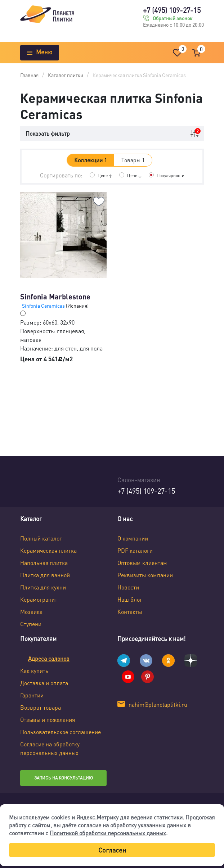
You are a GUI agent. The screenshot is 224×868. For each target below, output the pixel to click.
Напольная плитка (44, 563)
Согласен (112, 850)
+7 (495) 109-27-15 (172, 10)
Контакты (130, 612)
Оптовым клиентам (142, 563)
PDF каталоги (135, 550)
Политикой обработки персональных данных (108, 833)
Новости (128, 587)
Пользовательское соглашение (61, 732)
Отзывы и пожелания (48, 720)
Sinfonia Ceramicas (44, 306)
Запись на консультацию (64, 778)
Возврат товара (41, 707)
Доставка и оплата (44, 683)
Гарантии (32, 695)
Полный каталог (41, 538)
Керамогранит (39, 599)
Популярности (171, 175)
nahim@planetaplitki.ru (158, 704)
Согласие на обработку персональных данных (50, 748)
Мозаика (31, 612)
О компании (133, 538)
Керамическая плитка (48, 550)
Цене (105, 175)
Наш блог (130, 599)
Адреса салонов (49, 658)
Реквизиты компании (145, 575)
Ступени (31, 624)
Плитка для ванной (45, 575)
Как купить (34, 671)
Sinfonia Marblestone (55, 297)
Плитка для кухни (43, 587)
